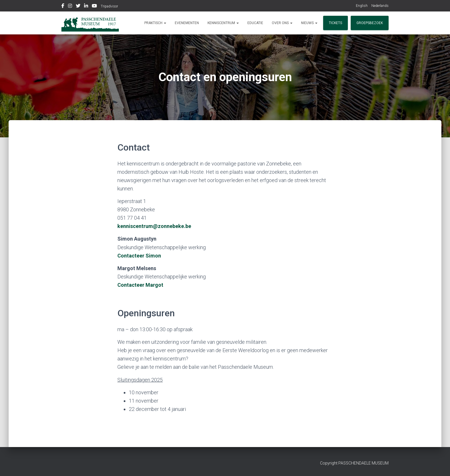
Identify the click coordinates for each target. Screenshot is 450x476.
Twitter (78, 7)
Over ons (282, 23)
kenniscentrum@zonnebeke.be (154, 226)
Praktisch (155, 23)
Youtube (94, 7)
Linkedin (86, 7)
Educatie (255, 23)
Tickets (335, 23)
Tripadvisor (109, 6)
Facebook (63, 7)
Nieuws (309, 23)
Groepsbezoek (370, 23)
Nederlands (380, 6)
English (362, 6)
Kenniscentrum (223, 23)
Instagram (70, 7)
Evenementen (187, 23)
